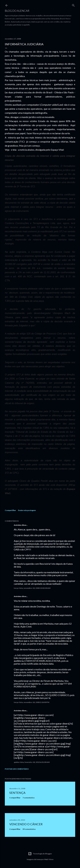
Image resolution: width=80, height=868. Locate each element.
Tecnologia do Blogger (40, 854)
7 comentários (29, 798)
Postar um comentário (17, 769)
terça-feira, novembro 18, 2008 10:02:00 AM (32, 588)
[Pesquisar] (73, 5)
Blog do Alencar (17, 11)
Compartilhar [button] (10, 510)
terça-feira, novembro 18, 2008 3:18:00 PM (32, 702)
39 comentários (29, 829)
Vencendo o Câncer (26, 824)
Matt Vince (49, 859)
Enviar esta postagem (27, 510)
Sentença (17, 793)
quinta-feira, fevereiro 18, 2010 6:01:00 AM (32, 762)
